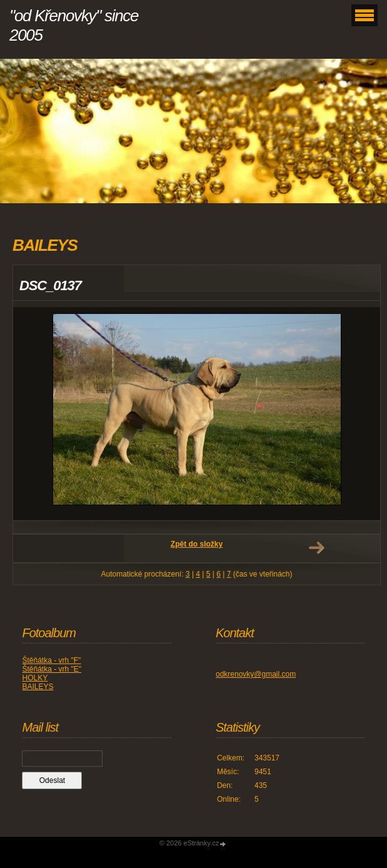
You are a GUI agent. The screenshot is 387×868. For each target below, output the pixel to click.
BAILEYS (38, 687)
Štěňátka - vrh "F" (51, 660)
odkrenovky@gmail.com (256, 674)
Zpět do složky (197, 544)
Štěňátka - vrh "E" (52, 669)
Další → (316, 548)
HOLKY (35, 678)
